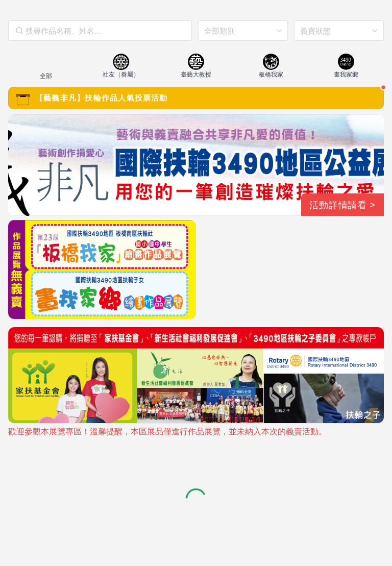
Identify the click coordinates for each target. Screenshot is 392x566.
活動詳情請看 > (342, 205)
